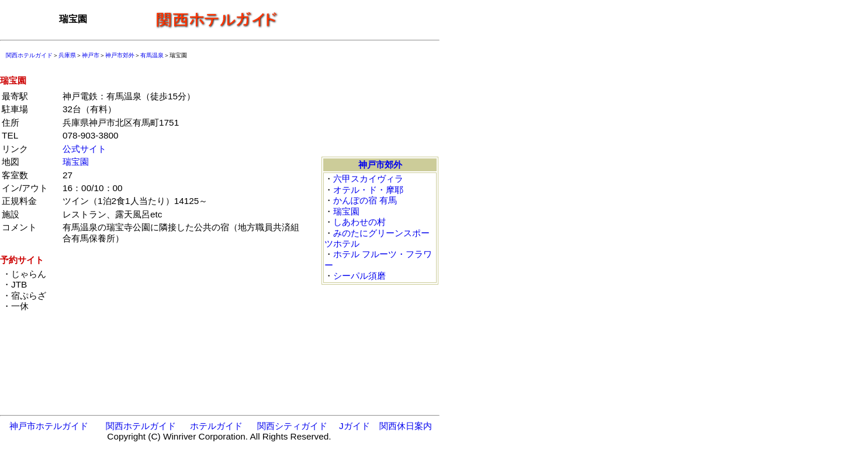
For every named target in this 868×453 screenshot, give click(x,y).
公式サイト (84, 149)
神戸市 (91, 55)
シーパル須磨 (359, 276)
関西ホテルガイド (29, 55)
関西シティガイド (292, 426)
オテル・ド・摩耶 (368, 190)
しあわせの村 (359, 222)
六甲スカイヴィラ (368, 179)
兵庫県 (67, 55)
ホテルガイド (216, 426)
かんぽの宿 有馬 (365, 200)
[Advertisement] (362, 19)
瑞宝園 (76, 162)
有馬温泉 (152, 55)
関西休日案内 (406, 426)
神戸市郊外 (120, 55)
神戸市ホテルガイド (49, 426)
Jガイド (355, 426)
